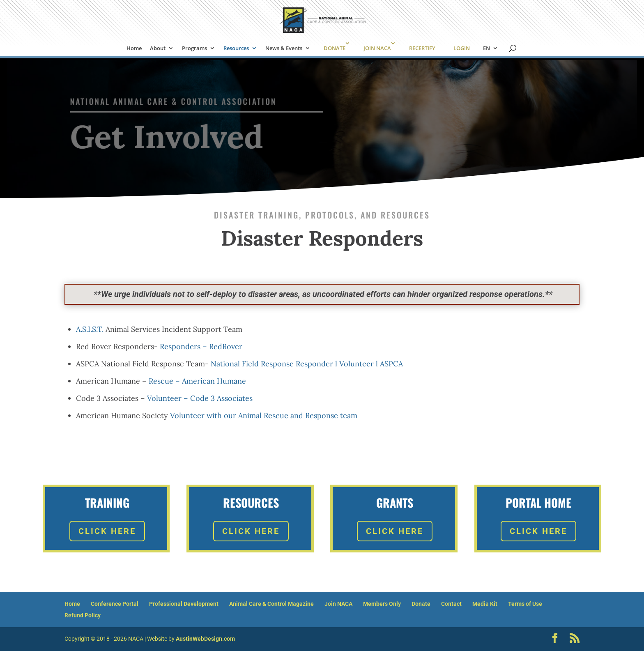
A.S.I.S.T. (90, 329)
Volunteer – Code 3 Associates (200, 398)
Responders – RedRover (201, 346)
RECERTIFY (422, 48)
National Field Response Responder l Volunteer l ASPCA (307, 364)
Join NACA (338, 604)
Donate (421, 604)
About (158, 48)
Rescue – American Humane (197, 381)
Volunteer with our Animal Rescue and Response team (264, 415)
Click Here (107, 531)
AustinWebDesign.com (205, 639)
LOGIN (462, 48)
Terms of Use (525, 604)
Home (134, 48)
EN (486, 48)
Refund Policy (83, 615)
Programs (194, 48)
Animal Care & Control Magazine (271, 604)
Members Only (382, 604)
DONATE (335, 48)
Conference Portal (115, 604)
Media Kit (485, 604)
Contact (451, 604)
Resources (236, 48)
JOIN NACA (377, 48)
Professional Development (184, 604)
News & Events (284, 48)
